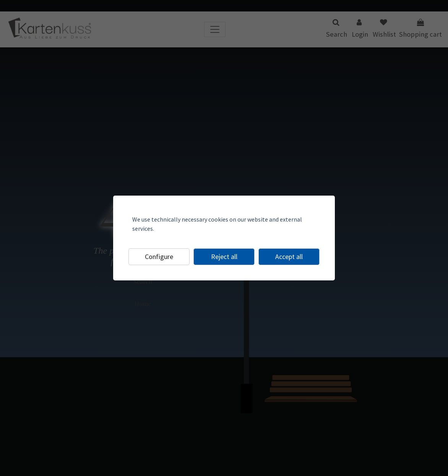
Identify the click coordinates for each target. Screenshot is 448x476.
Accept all (289, 257)
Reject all (224, 257)
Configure (159, 257)
